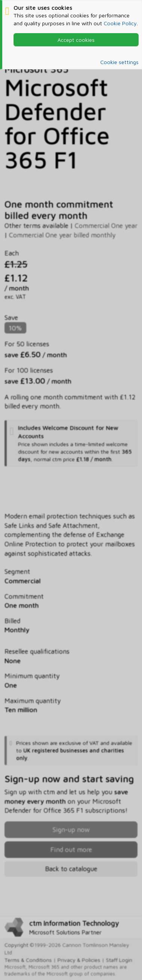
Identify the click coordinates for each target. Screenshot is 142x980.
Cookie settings (119, 62)
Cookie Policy (120, 23)
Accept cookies (76, 40)
